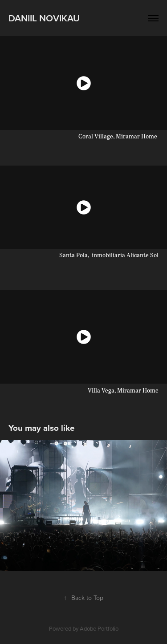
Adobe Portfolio (99, 628)
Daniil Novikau (44, 18)
